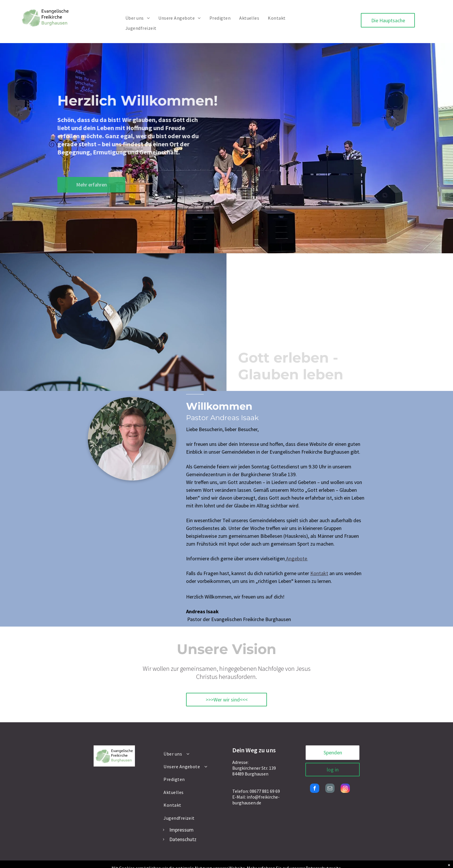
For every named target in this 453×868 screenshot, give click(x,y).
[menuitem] (138, 18)
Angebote (297, 558)
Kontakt (319, 573)
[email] (330, 789)
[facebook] (315, 789)
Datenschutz (183, 839)
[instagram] (345, 789)
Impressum (181, 830)
